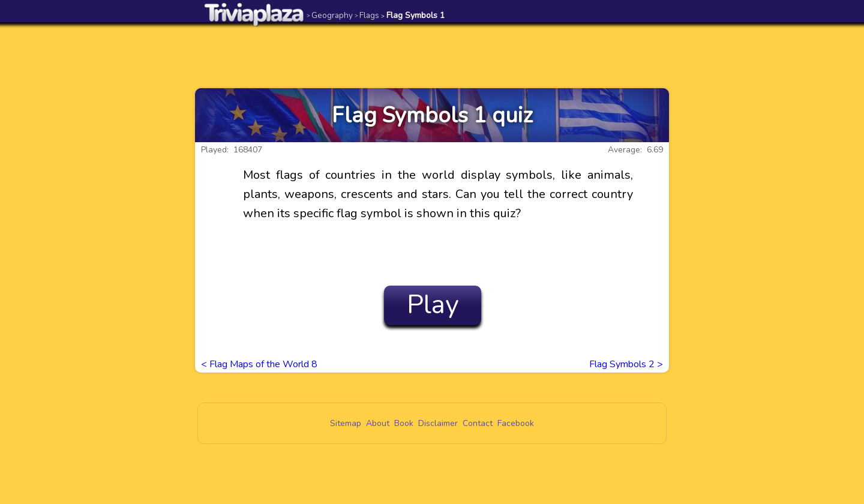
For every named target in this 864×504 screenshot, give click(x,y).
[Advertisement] (432, 55)
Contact (478, 423)
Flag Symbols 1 (413, 15)
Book (404, 423)
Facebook (516, 423)
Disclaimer (438, 423)
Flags (367, 15)
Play (433, 305)
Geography (330, 15)
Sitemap (346, 423)
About (378, 423)
